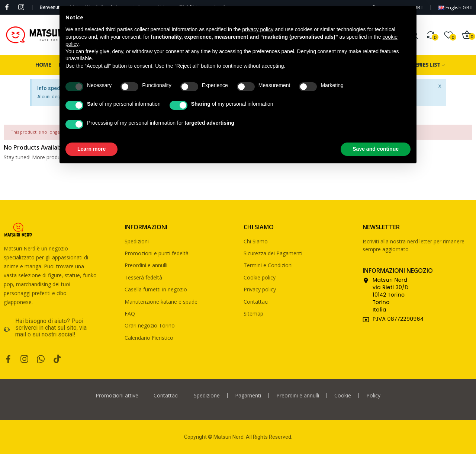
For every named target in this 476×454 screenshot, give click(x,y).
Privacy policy (260, 289)
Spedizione (207, 396)
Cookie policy (260, 277)
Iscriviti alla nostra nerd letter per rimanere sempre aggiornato (414, 245)
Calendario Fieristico (149, 338)
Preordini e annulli (146, 265)
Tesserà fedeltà (143, 277)
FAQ (130, 314)
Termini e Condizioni (268, 265)
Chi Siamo (256, 241)
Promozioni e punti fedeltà (157, 253)
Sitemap (253, 314)
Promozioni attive (117, 396)
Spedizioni (137, 241)
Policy (373, 396)
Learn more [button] (91, 149)
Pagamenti (248, 396)
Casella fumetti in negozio (156, 289)
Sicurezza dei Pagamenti (273, 253)
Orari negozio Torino (150, 325)
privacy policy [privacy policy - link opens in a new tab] (258, 29)
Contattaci (256, 302)
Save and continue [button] (376, 149)
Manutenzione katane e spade (161, 302)
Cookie (343, 396)
